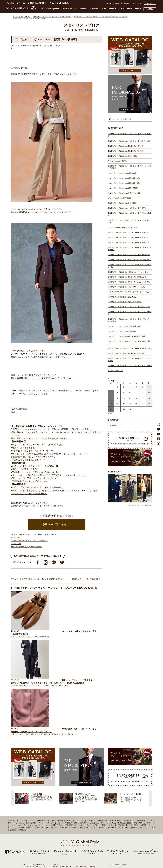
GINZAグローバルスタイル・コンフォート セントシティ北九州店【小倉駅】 (77, 858)
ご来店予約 (150, 9)
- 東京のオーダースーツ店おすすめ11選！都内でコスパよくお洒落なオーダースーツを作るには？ (124, 818)
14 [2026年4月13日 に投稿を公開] (111, 398)
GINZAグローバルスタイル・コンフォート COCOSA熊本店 (130, 366)
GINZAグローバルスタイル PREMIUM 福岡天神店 (126, 353)
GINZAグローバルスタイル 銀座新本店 (122, 173)
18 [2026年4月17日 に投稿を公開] (136, 398)
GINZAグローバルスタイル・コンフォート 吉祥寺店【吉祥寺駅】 (73, 799)
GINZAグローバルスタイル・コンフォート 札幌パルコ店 (129, 141)
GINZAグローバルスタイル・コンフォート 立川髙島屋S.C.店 (130, 214)
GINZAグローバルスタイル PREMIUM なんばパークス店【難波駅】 (74, 828)
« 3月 (110, 413)
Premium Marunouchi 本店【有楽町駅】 (65, 780)
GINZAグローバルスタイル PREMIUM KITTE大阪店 (127, 277)
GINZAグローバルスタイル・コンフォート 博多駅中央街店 (130, 349)
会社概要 (112, 775)
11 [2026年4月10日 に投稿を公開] (136, 393)
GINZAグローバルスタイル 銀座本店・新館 (124, 183)
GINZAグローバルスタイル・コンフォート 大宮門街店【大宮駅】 (73, 810)
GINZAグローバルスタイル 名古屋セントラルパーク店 (128, 272)
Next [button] (150, 701)
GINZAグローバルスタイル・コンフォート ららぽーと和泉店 (130, 313)
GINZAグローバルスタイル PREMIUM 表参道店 (125, 151)
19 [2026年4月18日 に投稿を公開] (142, 398)
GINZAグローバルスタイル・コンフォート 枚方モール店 (129, 307)
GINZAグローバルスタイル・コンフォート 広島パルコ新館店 (130, 342)
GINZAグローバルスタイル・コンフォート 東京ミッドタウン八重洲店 (130, 167)
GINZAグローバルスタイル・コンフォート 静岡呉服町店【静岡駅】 (74, 817)
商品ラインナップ (69, 9)
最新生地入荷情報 (30, 789)
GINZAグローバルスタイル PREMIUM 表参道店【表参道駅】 (72, 776)
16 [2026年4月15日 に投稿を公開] (124, 398)
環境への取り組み (115, 789)
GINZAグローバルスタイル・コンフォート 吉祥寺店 (127, 208)
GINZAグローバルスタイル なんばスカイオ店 (125, 302)
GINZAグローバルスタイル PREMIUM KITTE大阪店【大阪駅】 (73, 826)
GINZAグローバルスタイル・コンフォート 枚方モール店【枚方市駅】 (75, 840)
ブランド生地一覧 (30, 791)
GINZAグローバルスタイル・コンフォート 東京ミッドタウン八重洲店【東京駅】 (78, 783)
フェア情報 (94, 9)
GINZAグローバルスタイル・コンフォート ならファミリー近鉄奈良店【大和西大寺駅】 (80, 845)
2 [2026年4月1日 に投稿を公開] (124, 387)
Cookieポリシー (114, 785)
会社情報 (109, 3)
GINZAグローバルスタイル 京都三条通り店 (124, 326)
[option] (37, 701)
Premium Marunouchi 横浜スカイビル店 (123, 228)
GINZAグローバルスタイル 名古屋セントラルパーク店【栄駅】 (73, 824)
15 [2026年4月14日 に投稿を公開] (117, 398)
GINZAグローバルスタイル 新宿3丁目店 (123, 156)
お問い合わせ (137, 3)
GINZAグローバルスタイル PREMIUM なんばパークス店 (129, 282)
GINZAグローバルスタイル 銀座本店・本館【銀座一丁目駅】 (72, 787)
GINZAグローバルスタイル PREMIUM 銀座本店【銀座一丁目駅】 (73, 773)
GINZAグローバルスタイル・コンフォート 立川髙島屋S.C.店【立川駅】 (75, 801)
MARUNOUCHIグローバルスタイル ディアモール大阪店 (129, 292)
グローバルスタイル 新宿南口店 (120, 198)
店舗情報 (83, 9)
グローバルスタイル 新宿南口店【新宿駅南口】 (68, 794)
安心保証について (30, 782)
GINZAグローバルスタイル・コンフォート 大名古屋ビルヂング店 (130, 266)
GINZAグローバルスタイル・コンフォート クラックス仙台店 (130, 135)
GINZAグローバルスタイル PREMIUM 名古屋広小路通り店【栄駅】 (74, 819)
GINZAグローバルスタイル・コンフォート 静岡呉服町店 (129, 255)
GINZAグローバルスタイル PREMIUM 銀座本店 (125, 146)
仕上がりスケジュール (31, 780)
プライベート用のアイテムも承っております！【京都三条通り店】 (38, 579)
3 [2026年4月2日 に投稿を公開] (130, 387)
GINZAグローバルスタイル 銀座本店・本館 (124, 178)
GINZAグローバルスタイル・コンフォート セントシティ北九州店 (130, 360)
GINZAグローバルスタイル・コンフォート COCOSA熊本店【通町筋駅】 (76, 861)
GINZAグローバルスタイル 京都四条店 (122, 331)
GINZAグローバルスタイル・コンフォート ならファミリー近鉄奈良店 (130, 320)
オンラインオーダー (109, 9)
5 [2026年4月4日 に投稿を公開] (143, 387)
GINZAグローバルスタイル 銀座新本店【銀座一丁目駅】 (71, 785)
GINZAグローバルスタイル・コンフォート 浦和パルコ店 (129, 242)
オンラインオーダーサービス (33, 785)
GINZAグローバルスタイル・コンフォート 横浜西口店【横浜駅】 (73, 808)
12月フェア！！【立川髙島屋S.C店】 (87, 579)
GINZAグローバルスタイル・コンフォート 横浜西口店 (128, 233)
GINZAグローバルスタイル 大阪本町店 (122, 297)
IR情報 (117, 3)
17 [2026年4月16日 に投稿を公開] (130, 398)
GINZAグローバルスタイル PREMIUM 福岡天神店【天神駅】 (72, 854)
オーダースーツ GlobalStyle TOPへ (35, 766)
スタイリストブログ (30, 771)
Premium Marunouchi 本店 (118, 161)
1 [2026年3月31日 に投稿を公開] (117, 387)
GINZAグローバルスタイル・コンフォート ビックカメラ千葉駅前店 (130, 249)
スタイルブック (29, 793)
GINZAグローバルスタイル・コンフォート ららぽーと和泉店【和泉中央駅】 (77, 842)
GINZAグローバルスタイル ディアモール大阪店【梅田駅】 (71, 833)
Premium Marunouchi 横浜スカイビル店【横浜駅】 (69, 805)
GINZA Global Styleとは (50, 9)
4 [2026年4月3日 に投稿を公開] (136, 387)
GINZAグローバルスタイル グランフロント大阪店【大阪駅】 (72, 831)
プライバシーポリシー (116, 782)
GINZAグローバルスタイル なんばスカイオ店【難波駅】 (71, 838)
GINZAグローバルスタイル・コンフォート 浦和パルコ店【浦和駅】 (74, 812)
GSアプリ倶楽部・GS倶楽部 (131, 9)
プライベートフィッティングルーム (35, 769)
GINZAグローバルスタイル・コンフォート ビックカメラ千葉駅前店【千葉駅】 (78, 815)
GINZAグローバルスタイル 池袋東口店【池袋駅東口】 (70, 796)
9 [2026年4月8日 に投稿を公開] (124, 393)
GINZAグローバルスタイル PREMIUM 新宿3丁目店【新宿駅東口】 (74, 778)
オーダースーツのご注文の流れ (34, 778)
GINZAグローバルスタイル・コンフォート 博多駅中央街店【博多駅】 (75, 856)
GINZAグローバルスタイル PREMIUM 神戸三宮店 (126, 336)
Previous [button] (13, 701)
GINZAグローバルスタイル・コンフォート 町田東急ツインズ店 (130, 221)
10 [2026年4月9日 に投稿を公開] (130, 393)
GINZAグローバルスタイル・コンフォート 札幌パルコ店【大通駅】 (74, 769)
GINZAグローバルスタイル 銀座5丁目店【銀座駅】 (69, 789)
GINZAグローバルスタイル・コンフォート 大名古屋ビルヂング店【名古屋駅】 (78, 822)
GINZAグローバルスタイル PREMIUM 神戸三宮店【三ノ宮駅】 (73, 849)
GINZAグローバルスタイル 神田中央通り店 (124, 193)
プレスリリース (114, 780)
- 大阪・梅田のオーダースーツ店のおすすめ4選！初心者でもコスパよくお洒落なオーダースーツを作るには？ (124, 826)
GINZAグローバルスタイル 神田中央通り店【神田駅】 (70, 792)
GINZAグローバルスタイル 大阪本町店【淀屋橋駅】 (69, 835)
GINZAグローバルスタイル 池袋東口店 (122, 203)
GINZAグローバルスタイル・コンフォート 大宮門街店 (128, 238)
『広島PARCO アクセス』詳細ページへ (29, 460)
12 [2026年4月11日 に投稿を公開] (142, 393)
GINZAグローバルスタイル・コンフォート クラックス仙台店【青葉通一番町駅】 (78, 771)
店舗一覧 (56, 766)
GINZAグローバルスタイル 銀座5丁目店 (123, 188)
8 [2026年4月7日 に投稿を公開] (117, 393)
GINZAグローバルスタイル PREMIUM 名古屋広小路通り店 (130, 260)
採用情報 (126, 3)
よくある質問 (113, 771)
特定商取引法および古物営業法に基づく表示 (123, 787)
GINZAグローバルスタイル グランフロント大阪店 (126, 287)
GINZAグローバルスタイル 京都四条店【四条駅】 (69, 847)
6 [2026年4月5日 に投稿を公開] (149, 387)
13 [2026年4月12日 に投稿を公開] (149, 393)
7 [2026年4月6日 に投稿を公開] (111, 393)
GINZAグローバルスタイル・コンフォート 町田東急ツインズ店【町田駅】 (76, 803)
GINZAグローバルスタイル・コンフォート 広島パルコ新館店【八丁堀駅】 (76, 851)
